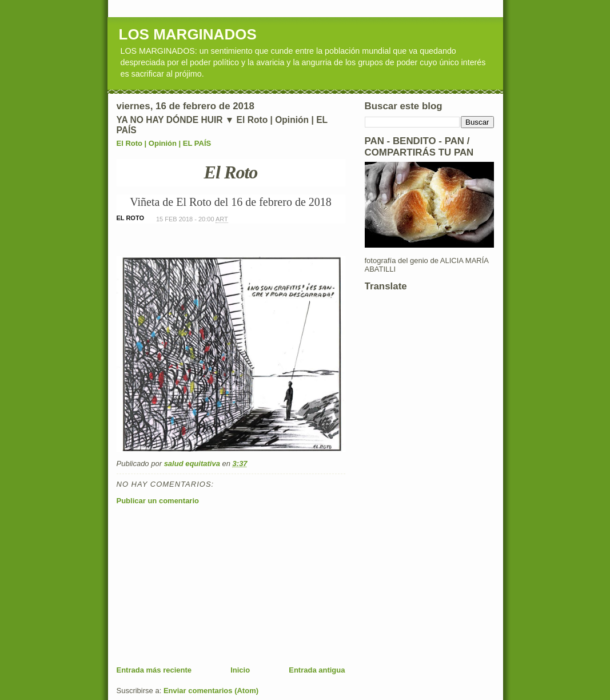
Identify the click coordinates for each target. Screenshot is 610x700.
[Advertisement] (202, 585)
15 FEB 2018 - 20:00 (192, 219)
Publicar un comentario (158, 501)
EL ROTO (131, 218)
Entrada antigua (317, 670)
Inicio (240, 670)
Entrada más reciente (154, 670)
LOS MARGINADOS (188, 34)
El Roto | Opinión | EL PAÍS (164, 143)
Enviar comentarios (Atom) (211, 691)
